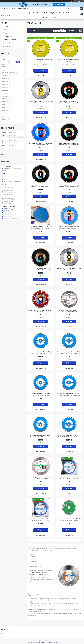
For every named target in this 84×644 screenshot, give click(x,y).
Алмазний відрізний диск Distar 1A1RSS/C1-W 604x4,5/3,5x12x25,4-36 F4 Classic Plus (69, 436)
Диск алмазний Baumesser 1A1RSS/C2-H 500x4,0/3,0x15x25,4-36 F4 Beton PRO (41, 227)
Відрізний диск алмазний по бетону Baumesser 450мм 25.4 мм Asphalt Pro (41, 269)
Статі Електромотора (9, 36)
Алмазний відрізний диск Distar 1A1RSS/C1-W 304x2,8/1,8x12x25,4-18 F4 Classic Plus (41, 353)
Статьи (45, 13)
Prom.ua (50, 641)
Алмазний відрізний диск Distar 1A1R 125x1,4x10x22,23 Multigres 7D (69, 311)
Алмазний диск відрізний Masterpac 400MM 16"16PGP (41, 60)
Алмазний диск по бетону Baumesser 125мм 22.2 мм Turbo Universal (41, 102)
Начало (29, 13)
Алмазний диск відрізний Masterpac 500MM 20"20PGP (69, 60)
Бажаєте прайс (7, 30)
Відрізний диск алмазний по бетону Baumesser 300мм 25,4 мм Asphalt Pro (69, 102)
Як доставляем (7, 46)
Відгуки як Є (6, 43)
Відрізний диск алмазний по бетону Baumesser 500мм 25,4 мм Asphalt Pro (69, 186)
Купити (42, 71)
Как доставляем (55, 13)
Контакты (66, 13)
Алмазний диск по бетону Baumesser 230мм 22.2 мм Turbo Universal (69, 269)
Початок (5, 26)
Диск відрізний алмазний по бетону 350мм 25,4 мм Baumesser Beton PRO (41, 144)
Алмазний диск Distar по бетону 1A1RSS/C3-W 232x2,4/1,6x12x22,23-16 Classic (69, 478)
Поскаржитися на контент (39, 642)
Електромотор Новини (9, 33)
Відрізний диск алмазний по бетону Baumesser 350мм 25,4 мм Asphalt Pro (41, 186)
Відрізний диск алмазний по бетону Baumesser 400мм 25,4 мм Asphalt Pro (69, 144)
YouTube (5, 633)
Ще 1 (5, 114)
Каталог (35, 13)
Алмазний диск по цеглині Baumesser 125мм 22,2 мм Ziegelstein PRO (41, 311)
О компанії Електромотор (10, 40)
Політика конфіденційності (52, 642)
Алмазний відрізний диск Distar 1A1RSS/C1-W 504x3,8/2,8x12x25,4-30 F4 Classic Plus (41, 436)
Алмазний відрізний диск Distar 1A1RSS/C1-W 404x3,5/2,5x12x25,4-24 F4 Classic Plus (41, 394)
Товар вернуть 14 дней (49, 17)
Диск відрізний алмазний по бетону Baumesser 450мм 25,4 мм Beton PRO (69, 227)
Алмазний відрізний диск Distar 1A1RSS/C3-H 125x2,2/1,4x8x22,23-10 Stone (41, 478)
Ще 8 (5, 93)
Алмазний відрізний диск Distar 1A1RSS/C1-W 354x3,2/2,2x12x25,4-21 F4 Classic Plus (69, 353)
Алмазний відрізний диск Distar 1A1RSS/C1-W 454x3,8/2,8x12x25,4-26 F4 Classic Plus (69, 394)
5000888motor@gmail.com (10, 209)
